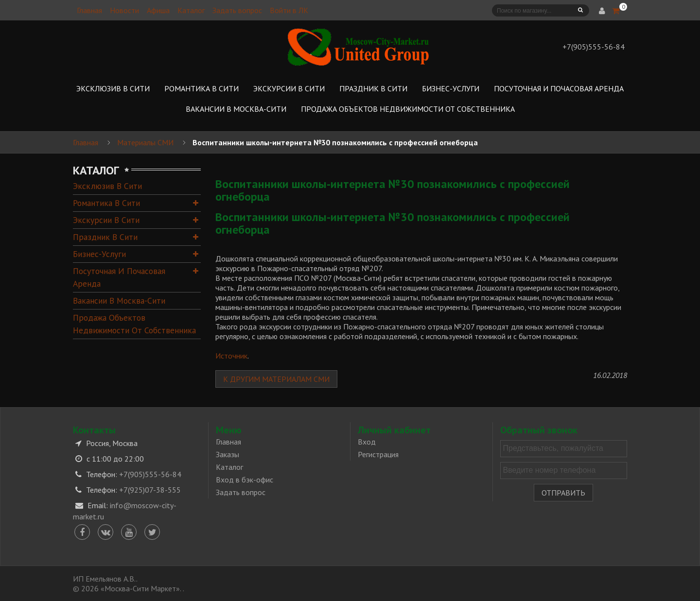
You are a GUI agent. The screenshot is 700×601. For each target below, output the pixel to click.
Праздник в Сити (105, 237)
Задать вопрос (237, 10)
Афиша (158, 10)
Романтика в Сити (106, 203)
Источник (231, 356)
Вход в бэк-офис (245, 480)
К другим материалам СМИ (276, 379)
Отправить (563, 493)
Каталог (191, 10)
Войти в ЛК (289, 10)
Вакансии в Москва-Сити (119, 300)
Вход (367, 442)
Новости (124, 10)
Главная (89, 10)
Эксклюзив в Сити (107, 186)
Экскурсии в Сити (106, 220)
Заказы (227, 454)
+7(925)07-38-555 (150, 490)
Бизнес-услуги (99, 254)
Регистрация (378, 454)
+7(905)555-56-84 (150, 474)
